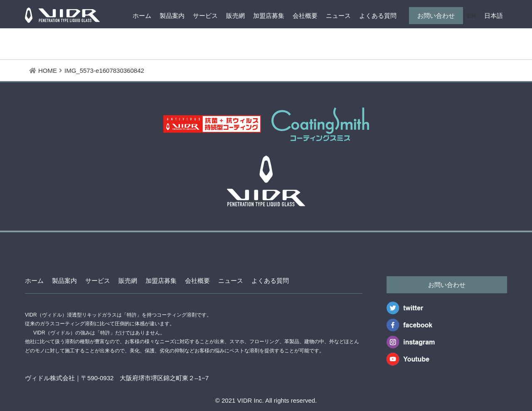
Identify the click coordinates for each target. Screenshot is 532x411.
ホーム (142, 16)
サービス (205, 16)
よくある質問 (378, 16)
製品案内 (172, 16)
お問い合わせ (436, 16)
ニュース (338, 16)
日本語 (494, 16)
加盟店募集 (269, 16)
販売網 (235, 16)
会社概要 (305, 16)
